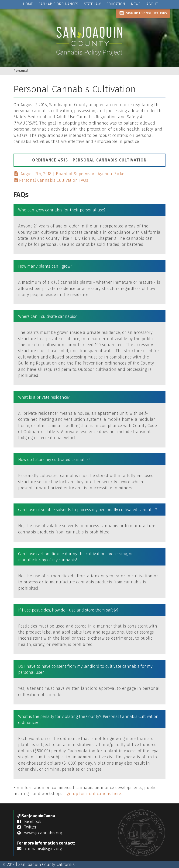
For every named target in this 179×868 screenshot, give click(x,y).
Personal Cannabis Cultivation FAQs (51, 180)
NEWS (136, 4)
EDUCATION (116, 4)
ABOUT (152, 4)
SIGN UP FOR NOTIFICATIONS (143, 13)
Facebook (29, 822)
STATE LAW (92, 4)
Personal (21, 71)
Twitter (27, 827)
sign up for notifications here (92, 794)
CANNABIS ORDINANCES (58, 4)
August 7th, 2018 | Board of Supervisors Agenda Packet (70, 174)
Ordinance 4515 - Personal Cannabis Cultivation (89, 160)
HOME (28, 4)
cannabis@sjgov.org (40, 849)
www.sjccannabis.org (40, 833)
